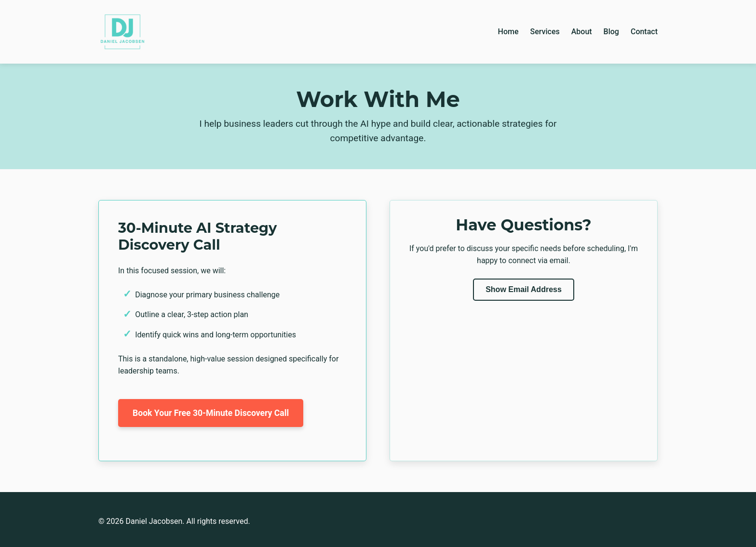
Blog (611, 32)
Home (508, 32)
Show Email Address (524, 289)
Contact (644, 32)
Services (545, 32)
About (582, 32)
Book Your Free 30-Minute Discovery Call (211, 413)
